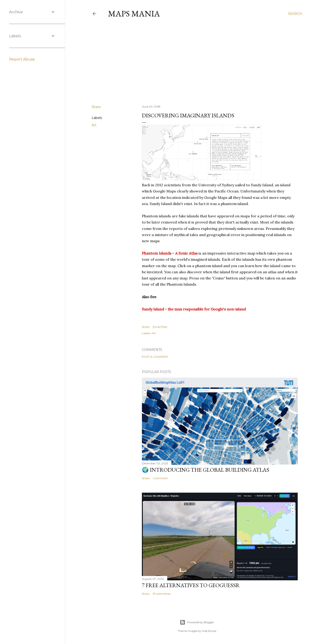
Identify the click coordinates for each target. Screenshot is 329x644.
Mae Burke (209, 631)
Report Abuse (22, 59)
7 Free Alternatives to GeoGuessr (191, 585)
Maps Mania (134, 14)
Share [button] (96, 107)
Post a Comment (155, 357)
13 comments (162, 594)
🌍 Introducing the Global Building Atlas (206, 470)
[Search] (295, 14)
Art (94, 125)
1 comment (160, 478)
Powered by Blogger (197, 622)
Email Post (160, 327)
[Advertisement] (197, 61)
